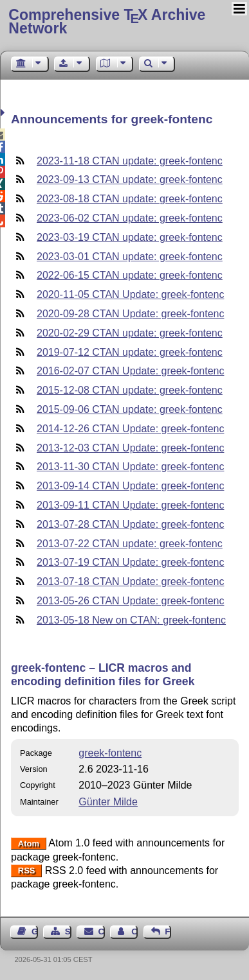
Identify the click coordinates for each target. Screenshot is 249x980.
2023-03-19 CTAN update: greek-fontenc (130, 237)
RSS (27, 871)
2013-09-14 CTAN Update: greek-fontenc (130, 486)
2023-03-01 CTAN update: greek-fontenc (130, 257)
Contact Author (134, 932)
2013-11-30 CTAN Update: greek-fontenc (130, 467)
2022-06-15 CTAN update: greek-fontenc (130, 275)
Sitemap (68, 932)
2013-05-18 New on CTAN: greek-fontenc (131, 620)
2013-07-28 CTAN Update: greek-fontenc (130, 524)
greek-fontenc (110, 753)
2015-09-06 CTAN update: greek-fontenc (130, 409)
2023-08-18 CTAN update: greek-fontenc (130, 199)
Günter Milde (108, 802)
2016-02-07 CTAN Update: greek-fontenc (130, 371)
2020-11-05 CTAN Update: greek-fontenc (130, 294)
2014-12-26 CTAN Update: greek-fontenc (130, 429)
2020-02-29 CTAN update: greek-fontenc (130, 333)
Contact (102, 932)
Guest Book (35, 932)
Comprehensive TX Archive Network (107, 22)
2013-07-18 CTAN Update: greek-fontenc (130, 582)
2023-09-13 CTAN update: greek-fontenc (130, 179)
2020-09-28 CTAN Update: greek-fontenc (130, 314)
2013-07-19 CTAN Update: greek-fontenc (130, 562)
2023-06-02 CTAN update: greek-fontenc (130, 218)
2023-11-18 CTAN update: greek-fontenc (130, 161)
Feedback (168, 932)
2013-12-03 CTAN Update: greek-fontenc (130, 448)
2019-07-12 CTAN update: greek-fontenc (130, 352)
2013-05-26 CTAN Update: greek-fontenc (130, 601)
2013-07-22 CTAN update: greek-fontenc (130, 544)
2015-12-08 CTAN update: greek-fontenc (130, 390)
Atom (29, 844)
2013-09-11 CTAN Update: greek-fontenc (130, 505)
